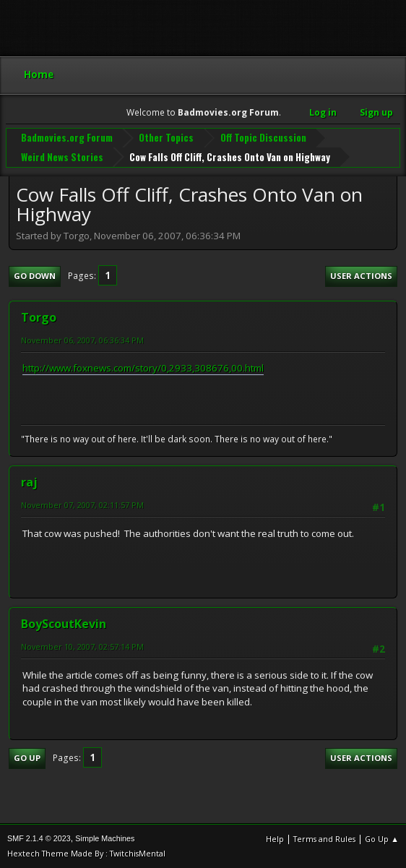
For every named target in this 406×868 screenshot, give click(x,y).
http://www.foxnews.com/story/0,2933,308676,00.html (143, 368)
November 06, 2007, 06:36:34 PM (82, 340)
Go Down (35, 276)
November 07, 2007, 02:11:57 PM (82, 505)
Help (275, 839)
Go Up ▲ (382, 839)
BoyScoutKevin (64, 624)
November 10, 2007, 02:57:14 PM (82, 646)
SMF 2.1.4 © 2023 (39, 838)
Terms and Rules (324, 839)
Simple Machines (105, 838)
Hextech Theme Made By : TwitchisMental (86, 853)
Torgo (39, 317)
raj (29, 482)
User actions (361, 276)
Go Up (27, 758)
